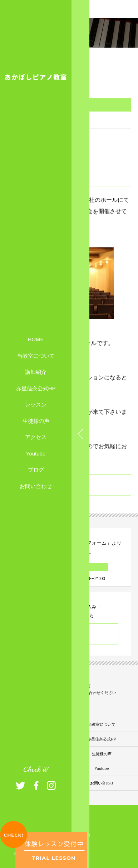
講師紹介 (36, 372)
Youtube (36, 453)
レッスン (36, 404)
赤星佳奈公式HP (36, 388)
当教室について (36, 355)
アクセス (36, 437)
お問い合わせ (36, 486)
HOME (36, 339)
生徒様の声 (36, 421)
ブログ (36, 470)
